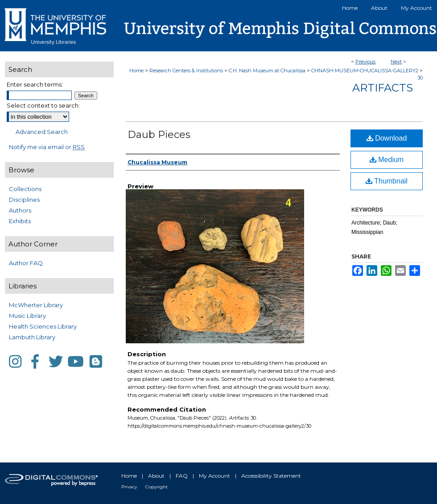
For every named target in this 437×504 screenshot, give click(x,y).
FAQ (182, 476)
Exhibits (20, 221)
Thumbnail (387, 181)
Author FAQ (26, 263)
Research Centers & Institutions (186, 71)
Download (387, 138)
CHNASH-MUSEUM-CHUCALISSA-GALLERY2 (365, 71)
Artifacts (383, 88)
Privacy (129, 487)
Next (396, 62)
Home (136, 71)
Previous (365, 62)
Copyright (157, 487)
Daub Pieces (159, 135)
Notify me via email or (47, 147)
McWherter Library (36, 305)
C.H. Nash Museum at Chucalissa (267, 71)
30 (420, 78)
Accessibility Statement (271, 476)
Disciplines (24, 200)
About (156, 476)
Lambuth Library (32, 337)
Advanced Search (42, 132)
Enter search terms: (35, 84)
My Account (214, 476)
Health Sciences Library (43, 326)
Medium (387, 160)
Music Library (27, 316)
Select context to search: (43, 105)
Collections (25, 189)
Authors (20, 210)
